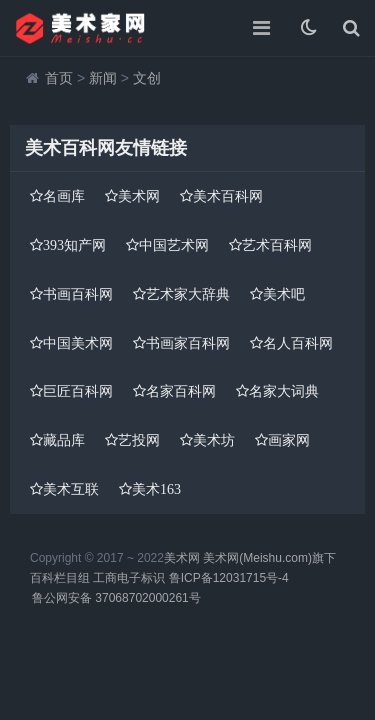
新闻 (103, 78)
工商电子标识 (129, 578)
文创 (147, 78)
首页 (59, 78)
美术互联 (71, 489)
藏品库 (64, 440)
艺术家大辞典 (188, 294)
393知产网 (74, 245)
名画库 (64, 196)
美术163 (156, 489)
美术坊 (214, 440)
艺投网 (139, 440)
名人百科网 (298, 343)
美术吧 (284, 294)
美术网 (139, 196)
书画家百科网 (188, 343)
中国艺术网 (174, 245)
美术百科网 (228, 196)
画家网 (289, 440)
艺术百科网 (277, 245)
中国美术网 (78, 343)
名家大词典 (284, 391)
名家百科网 (181, 391)
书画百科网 (78, 294)
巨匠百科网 (78, 391)
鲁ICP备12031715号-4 (229, 578)
